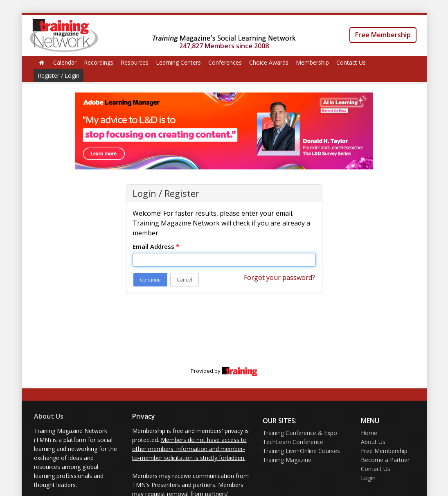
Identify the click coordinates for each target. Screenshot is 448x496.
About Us (49, 416)
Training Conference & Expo (300, 433)
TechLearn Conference (293, 442)
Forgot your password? (279, 277)
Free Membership (383, 35)
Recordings (99, 62)
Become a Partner (385, 460)
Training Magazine (287, 460)
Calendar (65, 62)
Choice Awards (269, 62)
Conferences (225, 62)
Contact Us (351, 62)
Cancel (185, 280)
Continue (150, 280)
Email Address (156, 246)
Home (369, 433)
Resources (135, 62)
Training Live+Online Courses (301, 451)
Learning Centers (178, 62)
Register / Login (59, 76)
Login (368, 478)
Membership (312, 62)
